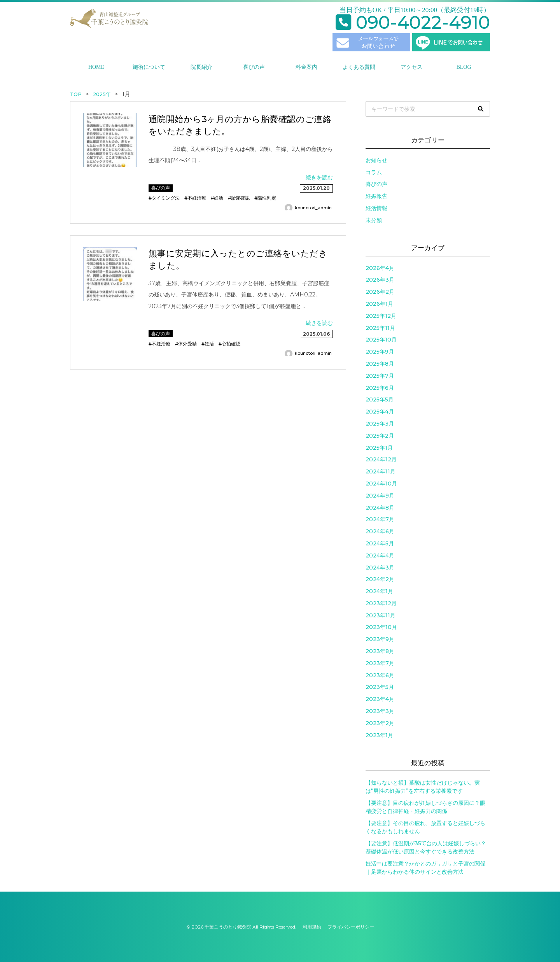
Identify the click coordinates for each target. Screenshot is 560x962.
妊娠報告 (376, 196)
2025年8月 (380, 364)
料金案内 (306, 67)
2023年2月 (380, 723)
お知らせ (376, 160)
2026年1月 (379, 304)
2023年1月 (379, 735)
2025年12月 (381, 316)
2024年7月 (380, 519)
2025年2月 (380, 436)
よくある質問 (359, 67)
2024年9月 (380, 496)
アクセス (411, 67)
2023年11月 (381, 615)
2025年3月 (380, 424)
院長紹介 (201, 67)
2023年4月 (380, 699)
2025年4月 (380, 412)
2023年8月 (380, 651)
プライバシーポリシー (351, 927)
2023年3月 (380, 711)
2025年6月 (380, 388)
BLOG (464, 67)
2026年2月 (380, 292)
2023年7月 (380, 663)
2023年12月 (381, 603)
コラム (374, 172)
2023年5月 (380, 687)
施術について (149, 67)
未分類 (374, 220)
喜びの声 (254, 67)
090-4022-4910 (413, 22)
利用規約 (312, 927)
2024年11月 (381, 471)
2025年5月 (380, 400)
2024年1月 (379, 591)
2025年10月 (381, 340)
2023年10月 (381, 627)
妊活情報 (376, 208)
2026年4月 (380, 268)
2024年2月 (380, 579)
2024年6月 (380, 531)
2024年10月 (381, 484)
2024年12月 (381, 459)
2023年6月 (380, 675)
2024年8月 (380, 508)
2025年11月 (380, 328)
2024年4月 (380, 555)
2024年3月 (380, 568)
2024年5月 (380, 543)
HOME (96, 67)
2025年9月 (380, 352)
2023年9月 (380, 639)
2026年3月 (380, 280)
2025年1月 (379, 448)
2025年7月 (380, 376)
